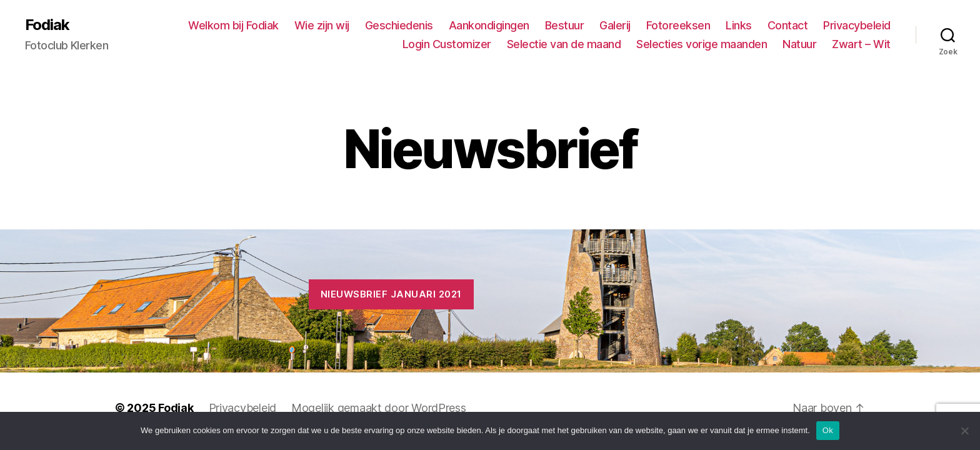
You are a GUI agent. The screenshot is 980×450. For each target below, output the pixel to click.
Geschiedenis (399, 25)
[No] (964, 431)
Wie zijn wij (322, 25)
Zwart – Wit (861, 44)
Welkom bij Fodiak (233, 25)
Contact (788, 25)
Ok (828, 430)
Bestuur (565, 25)
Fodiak (47, 25)
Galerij (615, 25)
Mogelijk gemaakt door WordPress (379, 408)
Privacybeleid (857, 25)
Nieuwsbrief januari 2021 (391, 294)
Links (739, 25)
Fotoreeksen (678, 25)
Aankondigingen (489, 25)
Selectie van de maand (564, 44)
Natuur (799, 44)
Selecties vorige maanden (702, 44)
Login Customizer (447, 44)
